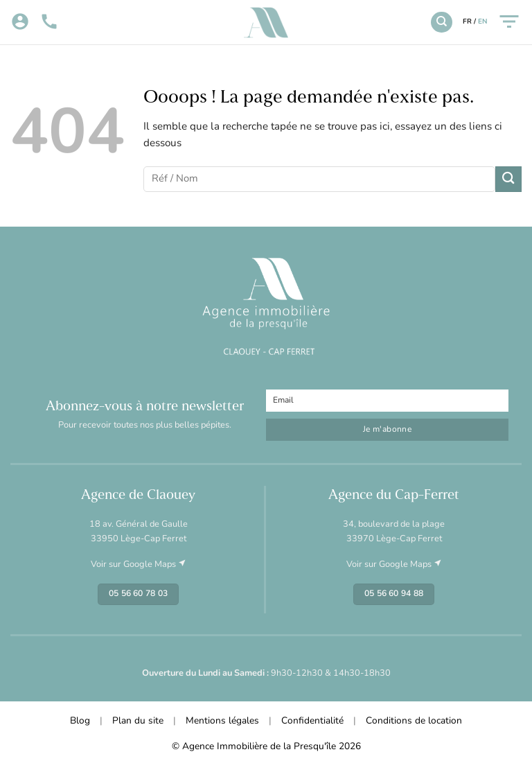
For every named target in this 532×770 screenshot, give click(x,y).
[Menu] (509, 22)
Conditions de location (414, 721)
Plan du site (138, 721)
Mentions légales (222, 721)
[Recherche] (441, 22)
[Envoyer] (508, 179)
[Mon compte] (20, 22)
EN (482, 22)
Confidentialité (312, 721)
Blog (80, 721)
